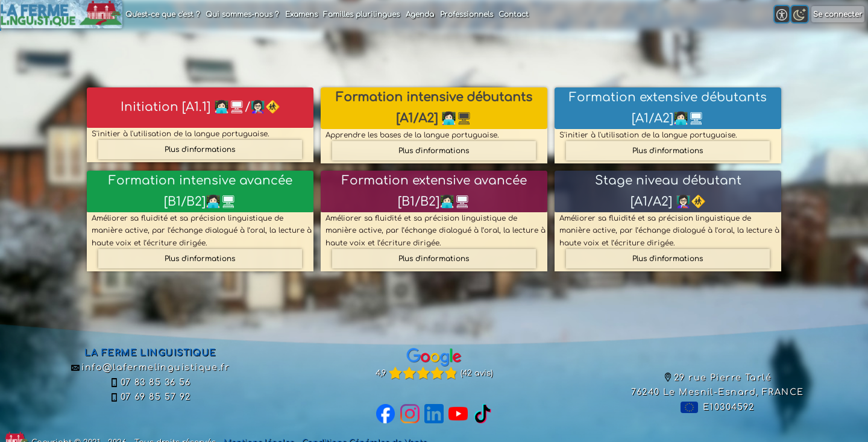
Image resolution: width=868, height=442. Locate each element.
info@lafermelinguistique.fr (150, 367)
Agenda (420, 14)
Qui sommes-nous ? (242, 14)
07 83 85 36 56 (150, 382)
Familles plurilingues (361, 14)
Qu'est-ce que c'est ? (163, 14)
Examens (301, 14)
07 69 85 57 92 (150, 397)
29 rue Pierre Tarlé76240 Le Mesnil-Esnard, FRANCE (717, 385)
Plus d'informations (200, 150)
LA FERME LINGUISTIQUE (150, 353)
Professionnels (467, 14)
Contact (514, 14)
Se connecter (838, 14)
